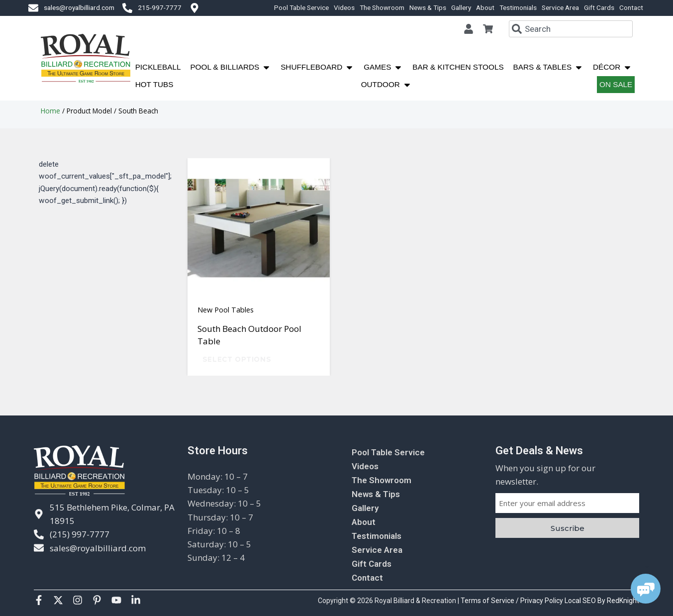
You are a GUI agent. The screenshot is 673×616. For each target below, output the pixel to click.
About (485, 7)
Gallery (461, 7)
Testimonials (518, 7)
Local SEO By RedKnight (602, 601)
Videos (344, 7)
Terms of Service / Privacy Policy (513, 601)
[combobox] (571, 29)
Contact (631, 7)
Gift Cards (599, 7)
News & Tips (428, 7)
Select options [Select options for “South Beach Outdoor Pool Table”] (237, 359)
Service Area (560, 7)
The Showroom (382, 7)
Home (50, 111)
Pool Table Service (301, 7)
